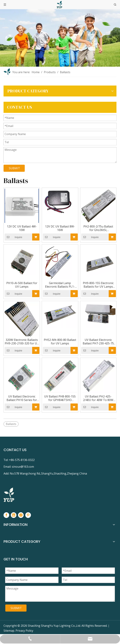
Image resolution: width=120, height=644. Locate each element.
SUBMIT (14, 168)
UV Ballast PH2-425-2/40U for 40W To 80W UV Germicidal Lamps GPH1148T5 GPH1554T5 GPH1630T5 (98, 398)
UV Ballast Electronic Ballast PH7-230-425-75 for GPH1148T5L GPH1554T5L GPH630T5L (98, 342)
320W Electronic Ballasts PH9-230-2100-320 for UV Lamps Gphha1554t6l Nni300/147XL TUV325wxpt (22, 342)
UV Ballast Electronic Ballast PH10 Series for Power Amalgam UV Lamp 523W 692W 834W (22, 398)
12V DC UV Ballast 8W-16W (60, 228)
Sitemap (9, 631)
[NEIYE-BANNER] (60, 38)
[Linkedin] (14, 515)
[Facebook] (6, 515)
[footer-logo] (9, 495)
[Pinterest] (28, 515)
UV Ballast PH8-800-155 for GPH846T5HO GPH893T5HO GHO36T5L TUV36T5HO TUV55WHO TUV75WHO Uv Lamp (60, 398)
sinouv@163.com (23, 467)
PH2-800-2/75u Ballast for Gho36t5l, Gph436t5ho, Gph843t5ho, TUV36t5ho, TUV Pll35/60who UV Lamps (98, 228)
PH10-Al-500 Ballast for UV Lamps (22, 285)
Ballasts (11, 424)
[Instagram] (21, 515)
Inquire (13, 237)
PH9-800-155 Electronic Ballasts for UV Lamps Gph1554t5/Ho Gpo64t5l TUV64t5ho (98, 285)
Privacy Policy (24, 631)
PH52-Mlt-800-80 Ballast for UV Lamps (60, 342)
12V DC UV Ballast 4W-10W (22, 228)
